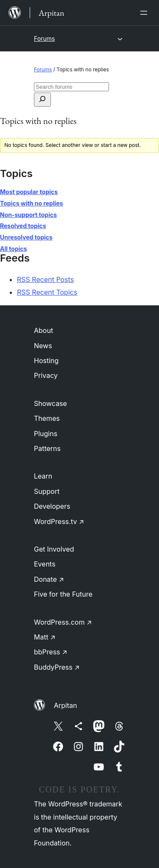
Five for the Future (63, 594)
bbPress (51, 652)
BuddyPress (57, 667)
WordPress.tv (59, 521)
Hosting (46, 361)
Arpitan (66, 705)
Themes (47, 418)
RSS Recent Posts (45, 279)
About (43, 330)
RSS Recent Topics (47, 292)
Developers (52, 506)
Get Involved (54, 549)
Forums (44, 38)
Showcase (50, 403)
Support (47, 491)
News (43, 346)
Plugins (46, 434)
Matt (45, 637)
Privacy (46, 375)
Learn (43, 476)
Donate (49, 579)
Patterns (47, 448)
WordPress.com (63, 622)
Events (45, 564)
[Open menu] (145, 13)
